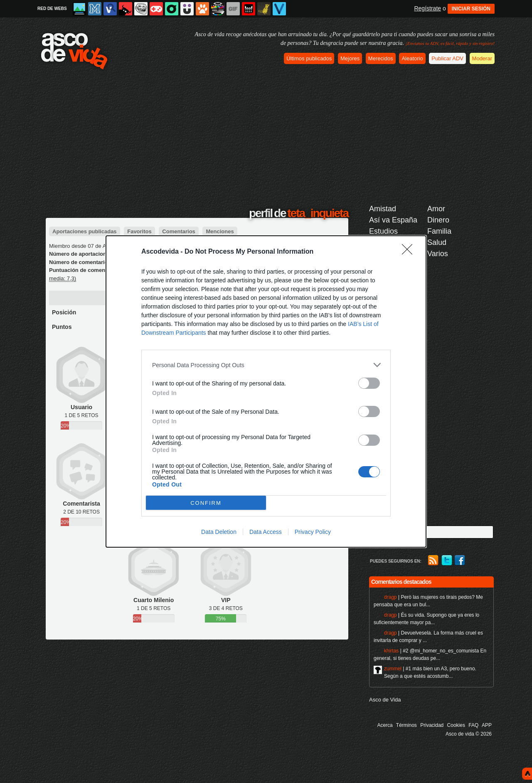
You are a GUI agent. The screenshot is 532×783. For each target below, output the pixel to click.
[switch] (369, 383)
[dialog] (266, 391)
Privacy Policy (313, 532)
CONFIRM (206, 503)
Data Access (266, 532)
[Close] (410, 252)
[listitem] (266, 365)
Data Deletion (219, 532)
